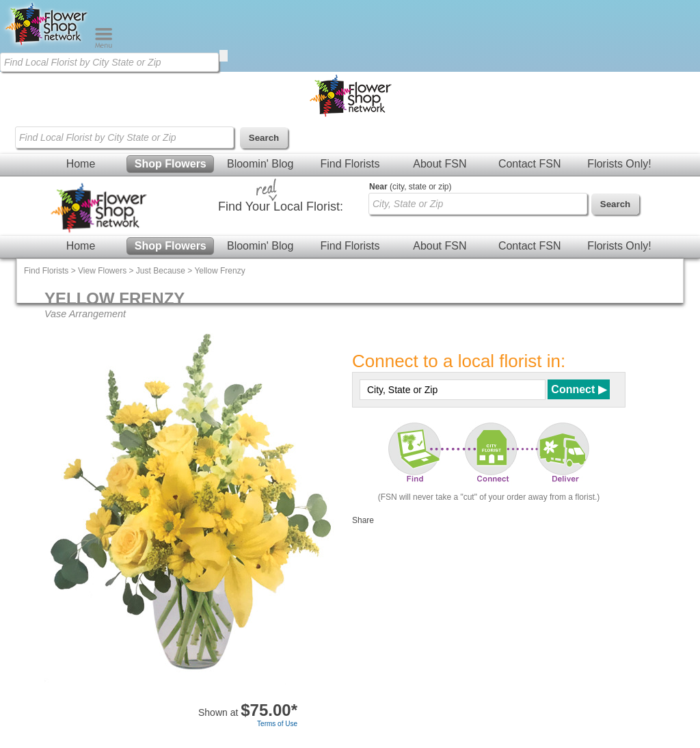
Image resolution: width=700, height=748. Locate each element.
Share (363, 520)
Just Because (161, 271)
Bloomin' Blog (260, 164)
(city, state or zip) (410, 187)
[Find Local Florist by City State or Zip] (109, 62)
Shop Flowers (171, 164)
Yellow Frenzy (219, 271)
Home (81, 164)
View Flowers (102, 271)
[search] (224, 56)
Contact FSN (530, 164)
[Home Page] (47, 45)
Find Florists (350, 164)
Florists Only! (619, 164)
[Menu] (104, 45)
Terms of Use (277, 724)
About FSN (440, 164)
